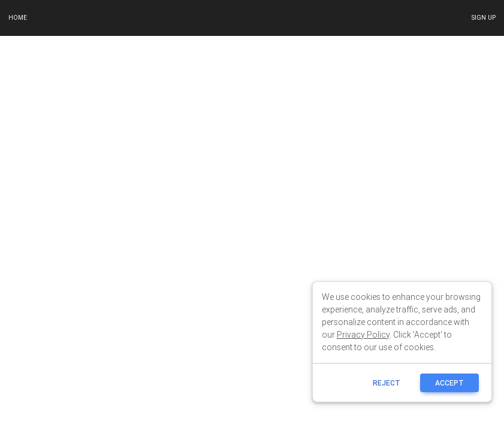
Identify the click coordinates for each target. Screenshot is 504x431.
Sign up (483, 18)
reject (387, 383)
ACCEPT (449, 383)
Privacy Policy (363, 335)
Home (18, 18)
